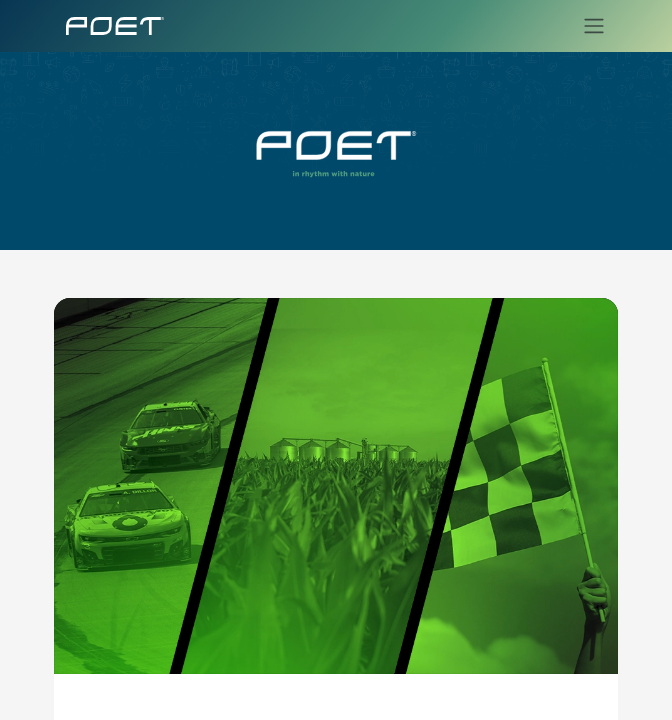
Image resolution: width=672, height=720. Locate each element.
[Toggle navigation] (588, 26)
